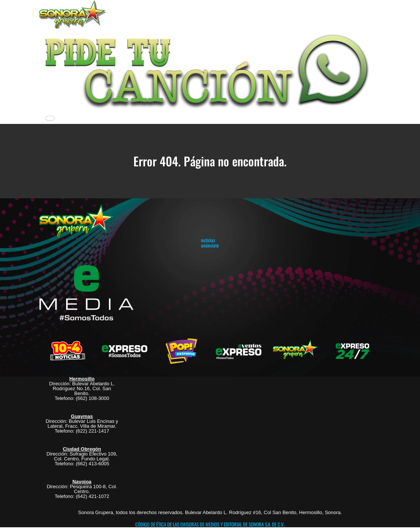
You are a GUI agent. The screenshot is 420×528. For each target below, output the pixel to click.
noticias (208, 240)
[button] (210, 70)
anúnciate (210, 245)
